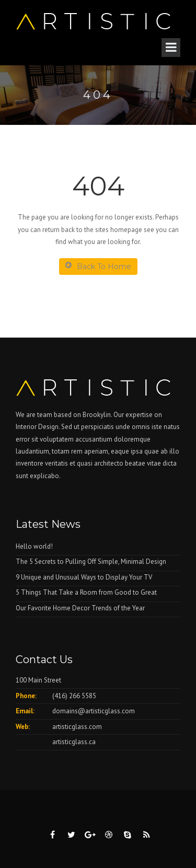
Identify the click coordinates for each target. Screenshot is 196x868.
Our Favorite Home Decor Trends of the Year (80, 608)
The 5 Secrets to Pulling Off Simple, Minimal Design (91, 562)
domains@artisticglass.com (94, 711)
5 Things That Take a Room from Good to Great (86, 592)
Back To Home (98, 266)
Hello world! (34, 546)
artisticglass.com (77, 727)
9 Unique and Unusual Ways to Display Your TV (84, 577)
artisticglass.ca (74, 742)
